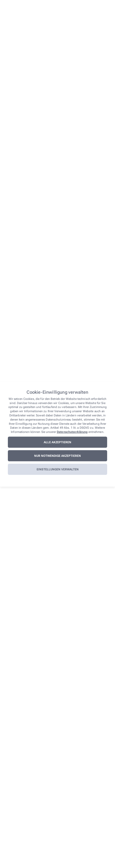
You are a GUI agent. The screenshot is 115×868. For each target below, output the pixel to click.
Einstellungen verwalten (58, 469)
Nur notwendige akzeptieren (57, 456)
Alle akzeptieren (57, 442)
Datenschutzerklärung (72, 432)
